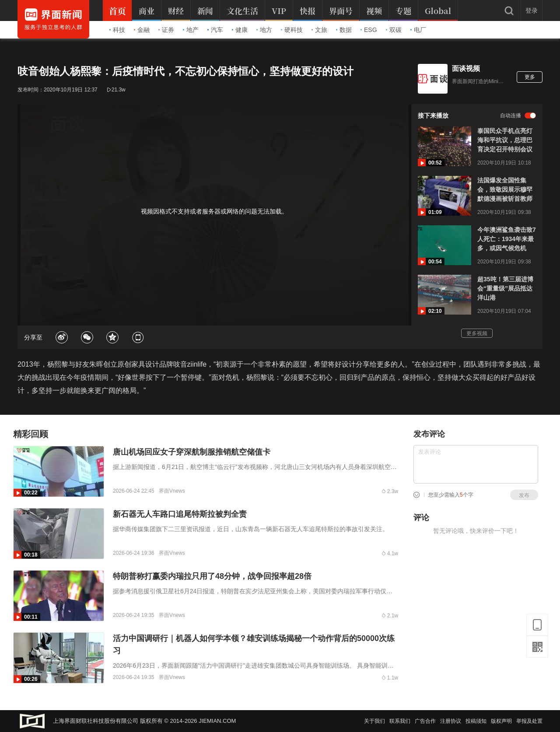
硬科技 (292, 30)
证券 (166, 30)
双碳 (394, 30)
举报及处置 (529, 721)
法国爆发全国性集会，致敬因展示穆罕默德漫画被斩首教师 (505, 189)
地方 (264, 30)
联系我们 (400, 721)
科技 (117, 30)
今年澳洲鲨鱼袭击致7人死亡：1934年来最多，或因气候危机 (507, 239)
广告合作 (425, 721)
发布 (524, 495)
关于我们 (374, 721)
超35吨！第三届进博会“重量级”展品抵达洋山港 (505, 288)
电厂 (418, 30)
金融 (142, 30)
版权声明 (501, 721)
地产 (191, 30)
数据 (344, 30)
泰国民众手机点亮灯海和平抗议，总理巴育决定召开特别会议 (505, 140)
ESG (369, 30)
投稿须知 (476, 721)
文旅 (319, 30)
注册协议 (451, 721)
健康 (240, 30)
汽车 (215, 30)
